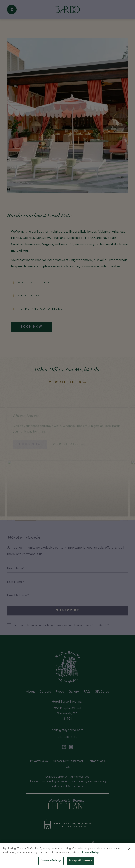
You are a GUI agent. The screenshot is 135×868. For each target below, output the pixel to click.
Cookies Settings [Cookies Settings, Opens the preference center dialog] (51, 861)
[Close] (129, 849)
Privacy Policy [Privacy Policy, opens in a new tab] (90, 853)
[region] (67, 855)
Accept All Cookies (80, 861)
